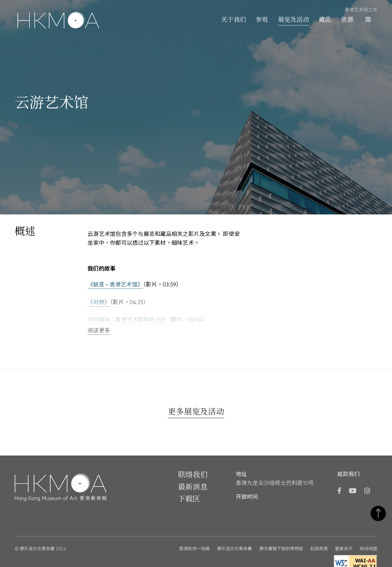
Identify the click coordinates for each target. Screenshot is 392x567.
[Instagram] (367, 491)
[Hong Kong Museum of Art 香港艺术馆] (58, 21)
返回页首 (378, 513)
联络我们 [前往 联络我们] (193, 475)
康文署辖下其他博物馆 (281, 549)
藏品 (325, 20)
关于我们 (234, 20)
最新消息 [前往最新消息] (193, 487)
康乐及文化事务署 (235, 549)
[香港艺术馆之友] (357, 10)
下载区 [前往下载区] (189, 499)
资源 (347, 20)
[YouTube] (353, 491)
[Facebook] (339, 491)
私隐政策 (319, 549)
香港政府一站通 (194, 549)
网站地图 (369, 549)
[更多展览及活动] (196, 413)
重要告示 (344, 549)
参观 (262, 20)
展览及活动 (294, 20)
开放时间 (247, 497)
